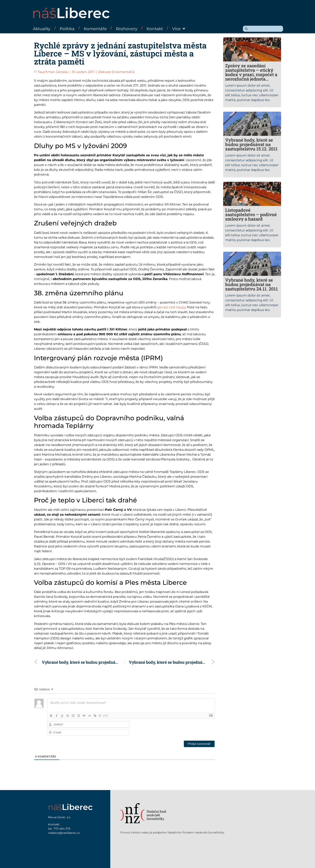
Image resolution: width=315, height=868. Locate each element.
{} (101, 715)
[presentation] (188, 729)
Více (179, 29)
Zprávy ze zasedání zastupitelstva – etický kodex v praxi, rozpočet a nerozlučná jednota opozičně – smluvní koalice (251, 77)
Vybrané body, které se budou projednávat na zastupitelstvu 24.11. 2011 (252, 284)
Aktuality (42, 29)
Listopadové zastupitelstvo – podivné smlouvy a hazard (251, 214)
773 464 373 (62, 829)
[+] (107, 715)
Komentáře (95, 29)
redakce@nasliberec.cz (64, 833)
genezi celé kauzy (171, 307)
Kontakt (155, 29)
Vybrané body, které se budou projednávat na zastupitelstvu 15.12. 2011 (251, 144)
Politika (67, 29)
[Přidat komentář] (199, 744)
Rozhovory (127, 29)
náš (71, 13)
